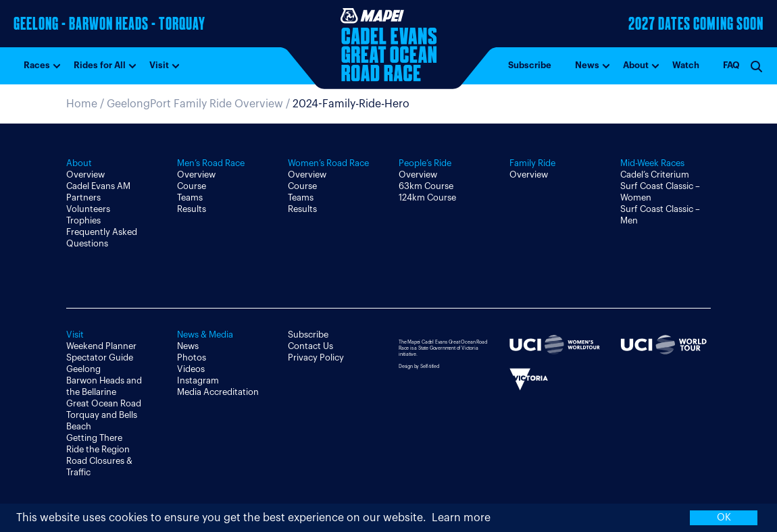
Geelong (83, 369)
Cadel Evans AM (98, 186)
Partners (83, 197)
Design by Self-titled (419, 366)
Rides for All (100, 65)
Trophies (83, 220)
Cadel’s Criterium (655, 175)
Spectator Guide (100, 357)
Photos (192, 357)
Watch (686, 65)
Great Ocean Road (104, 403)
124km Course (427, 197)
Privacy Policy (316, 357)
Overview (85, 175)
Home (82, 104)
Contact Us (310, 346)
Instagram (198, 380)
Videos (191, 369)
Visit (159, 65)
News (587, 65)
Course (192, 186)
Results (192, 209)
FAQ (731, 65)
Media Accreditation (218, 392)
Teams (190, 197)
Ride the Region (98, 449)
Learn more (461, 518)
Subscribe (530, 65)
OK (724, 517)
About (636, 65)
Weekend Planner (101, 346)
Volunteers (88, 209)
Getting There (94, 438)
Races (37, 65)
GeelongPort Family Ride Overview (195, 104)
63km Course (426, 186)
